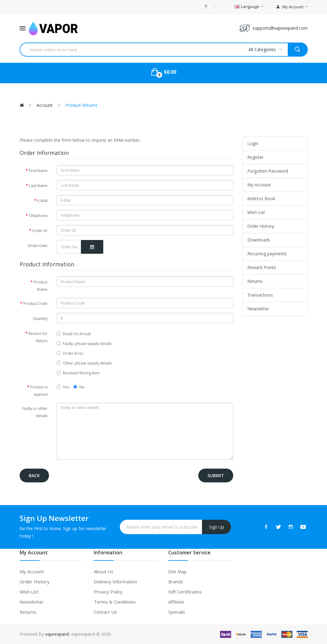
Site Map (177, 571)
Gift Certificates (185, 592)
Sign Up (217, 527)
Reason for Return (38, 337)
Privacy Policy (108, 592)
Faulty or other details (35, 412)
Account (44, 105)
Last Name (38, 186)
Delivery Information (115, 582)
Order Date (38, 246)
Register (255, 157)
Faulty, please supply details (84, 344)
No (79, 387)
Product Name (41, 286)
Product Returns (81, 105)
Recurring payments (267, 254)
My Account (259, 185)
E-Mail (42, 201)
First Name (38, 171)
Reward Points (262, 267)
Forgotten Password (268, 171)
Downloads (259, 240)
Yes (63, 387)
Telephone (38, 216)
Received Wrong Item (78, 373)
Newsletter (258, 309)
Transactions (260, 295)
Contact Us (105, 612)
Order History (261, 226)
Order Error (70, 353)
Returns (255, 281)
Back (34, 476)
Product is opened (39, 391)
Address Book (261, 198)
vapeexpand (57, 634)
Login (253, 143)
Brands (176, 582)
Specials (177, 612)
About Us (104, 571)
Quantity (40, 318)
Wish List (256, 212)
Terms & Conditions (115, 602)
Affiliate (176, 602)
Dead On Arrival (74, 334)
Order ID (40, 231)
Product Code (35, 303)
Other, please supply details (84, 363)
